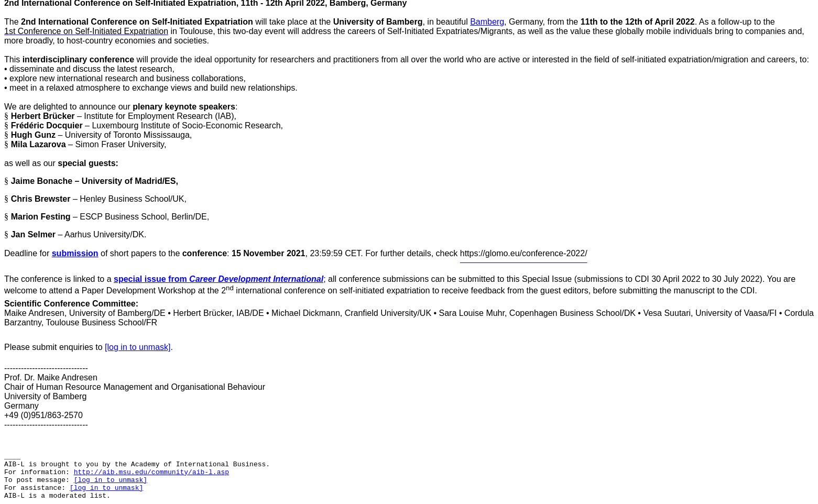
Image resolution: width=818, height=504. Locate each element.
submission (75, 253)
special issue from (219, 279)
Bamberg (487, 22)
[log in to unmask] (138, 347)
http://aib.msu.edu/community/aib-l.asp (151, 472)
